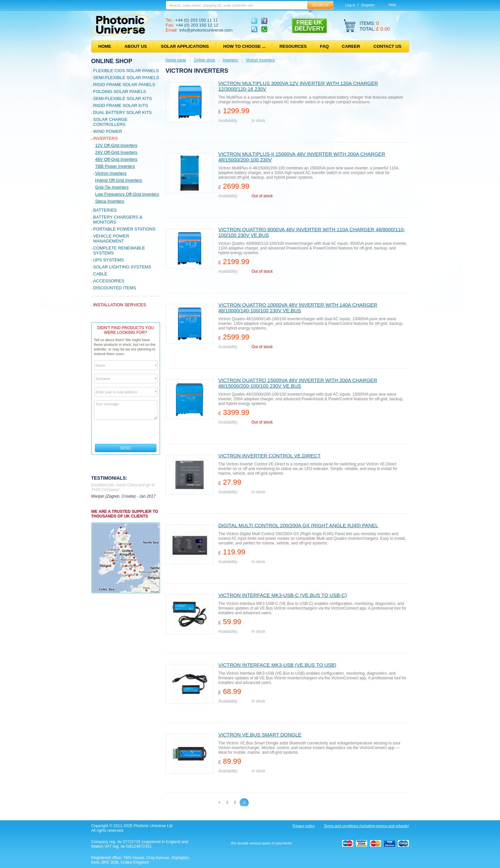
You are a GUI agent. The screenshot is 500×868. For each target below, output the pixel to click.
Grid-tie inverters (112, 187)
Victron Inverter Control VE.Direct (270, 456)
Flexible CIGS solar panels (126, 71)
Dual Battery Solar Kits (123, 112)
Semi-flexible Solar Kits (123, 98)
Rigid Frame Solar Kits (121, 105)
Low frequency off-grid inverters (127, 194)
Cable (100, 274)
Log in (350, 5)
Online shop (112, 61)
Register (368, 5)
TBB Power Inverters (115, 166)
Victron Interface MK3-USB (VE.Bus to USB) (277, 665)
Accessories (109, 281)
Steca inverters (110, 201)
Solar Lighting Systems (122, 267)
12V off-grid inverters (116, 145)
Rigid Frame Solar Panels (124, 85)
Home (105, 46)
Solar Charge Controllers (110, 122)
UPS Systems (109, 260)
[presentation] (126, 432)
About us (136, 46)
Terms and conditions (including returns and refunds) (366, 826)
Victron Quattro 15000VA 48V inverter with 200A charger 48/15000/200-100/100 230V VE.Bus (298, 383)
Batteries (105, 210)
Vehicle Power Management (111, 239)
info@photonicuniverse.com (206, 30)
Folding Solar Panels (120, 92)
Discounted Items (115, 288)
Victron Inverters (111, 173)
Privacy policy (304, 826)
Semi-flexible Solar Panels (126, 78)
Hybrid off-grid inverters (119, 180)
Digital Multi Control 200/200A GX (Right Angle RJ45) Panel (298, 525)
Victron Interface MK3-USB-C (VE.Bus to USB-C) (283, 595)
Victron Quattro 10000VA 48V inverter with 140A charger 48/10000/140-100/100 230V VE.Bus (298, 308)
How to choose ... (244, 46)
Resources (293, 46)
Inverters (106, 138)
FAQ (325, 46)
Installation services (120, 305)
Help (392, 5)
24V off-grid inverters (116, 152)
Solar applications (185, 46)
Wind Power (108, 131)
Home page (176, 60)
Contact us (387, 46)
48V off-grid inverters (116, 159)
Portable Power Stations (125, 229)
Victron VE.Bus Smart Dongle (260, 735)
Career (351, 46)
